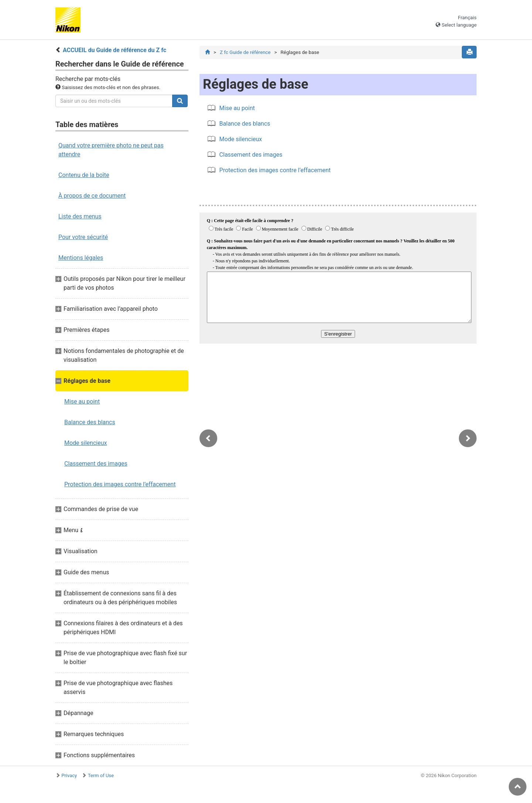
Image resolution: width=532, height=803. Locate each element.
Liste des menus (80, 216)
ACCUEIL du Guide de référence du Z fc (115, 50)
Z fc (245, 52)
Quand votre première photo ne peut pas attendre (111, 150)
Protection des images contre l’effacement (120, 484)
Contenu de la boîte (84, 175)
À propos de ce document (92, 196)
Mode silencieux (86, 443)
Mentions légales (81, 258)
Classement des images (96, 464)
